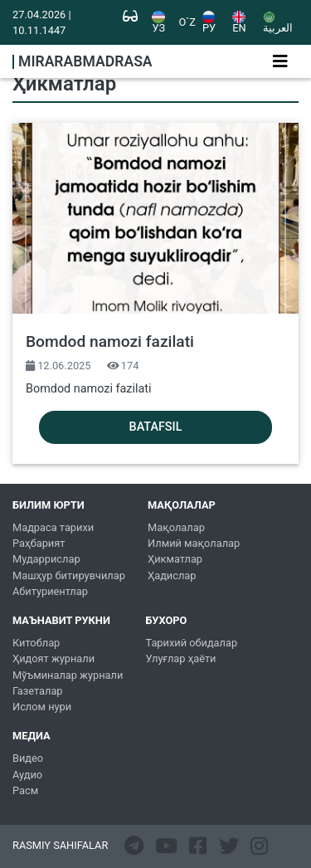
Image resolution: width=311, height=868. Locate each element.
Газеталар (38, 691)
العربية (278, 22)
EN (239, 22)
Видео (28, 758)
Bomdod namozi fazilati (110, 341)
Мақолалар (176, 527)
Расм (25, 790)
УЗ (158, 22)
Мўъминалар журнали (68, 675)
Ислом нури (42, 707)
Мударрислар (46, 559)
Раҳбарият (39, 543)
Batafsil (156, 427)
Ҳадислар (172, 575)
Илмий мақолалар (194, 543)
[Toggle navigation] (280, 61)
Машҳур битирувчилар (69, 575)
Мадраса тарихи (53, 527)
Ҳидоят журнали (53, 658)
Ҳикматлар (175, 559)
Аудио (27, 775)
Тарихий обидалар (191, 643)
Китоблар (36, 643)
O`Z (187, 23)
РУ (209, 22)
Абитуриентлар (50, 591)
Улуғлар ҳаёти (180, 658)
